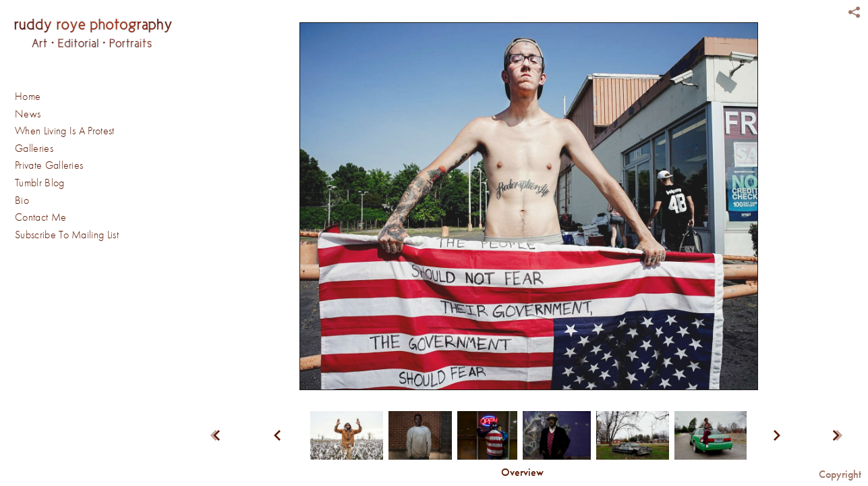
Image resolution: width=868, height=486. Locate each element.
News (28, 114)
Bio (22, 200)
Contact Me (40, 217)
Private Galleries (49, 165)
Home (28, 97)
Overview (522, 472)
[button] (522, 473)
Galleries (41, 149)
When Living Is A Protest (65, 131)
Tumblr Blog (40, 183)
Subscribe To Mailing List (67, 235)
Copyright (840, 474)
